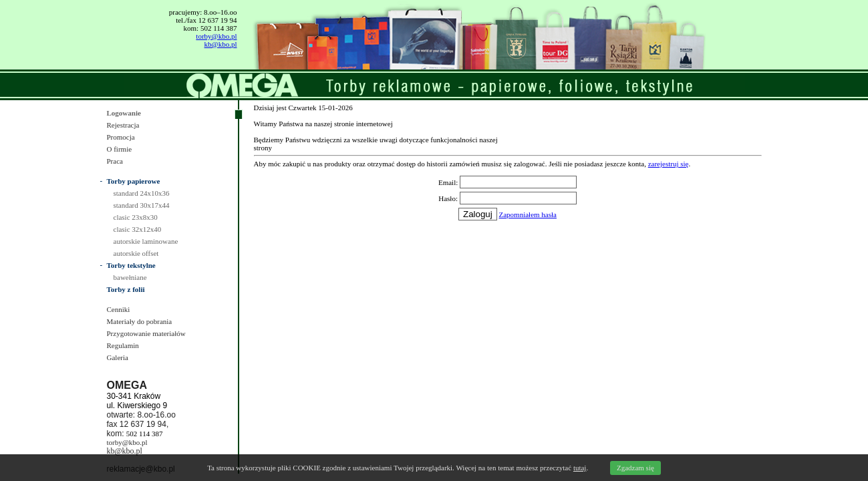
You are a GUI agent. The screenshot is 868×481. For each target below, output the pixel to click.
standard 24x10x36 (142, 193)
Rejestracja (123, 125)
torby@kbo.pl (216, 36)
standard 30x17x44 (142, 205)
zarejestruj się (669, 164)
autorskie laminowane (146, 241)
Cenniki (119, 309)
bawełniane (130, 277)
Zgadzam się (635, 468)
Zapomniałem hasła (528, 214)
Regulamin (123, 345)
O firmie (120, 149)
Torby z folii (126, 289)
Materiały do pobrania (140, 321)
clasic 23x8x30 (136, 217)
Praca (115, 161)
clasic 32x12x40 (138, 229)
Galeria (118, 357)
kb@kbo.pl (221, 44)
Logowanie (124, 113)
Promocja (121, 137)
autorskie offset (136, 253)
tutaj (580, 468)
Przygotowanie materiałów (146, 333)
